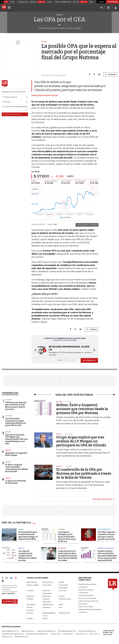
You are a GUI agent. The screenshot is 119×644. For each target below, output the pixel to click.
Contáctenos (83, 593)
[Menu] (10, 7)
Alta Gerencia (48, 582)
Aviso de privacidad (86, 595)
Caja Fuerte (47, 585)
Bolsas (8, 462)
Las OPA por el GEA (60, 19)
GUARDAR (110, 74)
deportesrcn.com (21, 637)
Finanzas (30, 599)
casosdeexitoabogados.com (13, 634)
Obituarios (46, 607)
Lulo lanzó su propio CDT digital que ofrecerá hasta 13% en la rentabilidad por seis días (17, 439)
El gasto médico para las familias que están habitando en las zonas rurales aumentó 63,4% (107, 556)
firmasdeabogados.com (67, 631)
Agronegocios (32, 582)
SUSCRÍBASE (113, 2)
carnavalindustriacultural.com (37, 634)
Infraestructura (48, 604)
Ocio (60, 607)
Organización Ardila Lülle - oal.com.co (109, 632)
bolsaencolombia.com (87, 631)
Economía (62, 590)
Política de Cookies (86, 607)
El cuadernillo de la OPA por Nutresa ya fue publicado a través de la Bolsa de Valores (84, 473)
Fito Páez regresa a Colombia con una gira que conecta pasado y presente (107, 536)
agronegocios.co (28, 631)
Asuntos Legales (33, 585)
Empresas (30, 596)
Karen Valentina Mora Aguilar (45, 95)
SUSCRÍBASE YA (89, 360)
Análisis (8, 450)
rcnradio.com (68, 634)
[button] (35, 350)
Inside (61, 604)
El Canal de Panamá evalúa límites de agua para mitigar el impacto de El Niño (28, 536)
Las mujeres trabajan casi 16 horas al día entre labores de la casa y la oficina (67, 537)
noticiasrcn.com (81, 634)
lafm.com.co (95, 634)
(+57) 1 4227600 (8, 594)
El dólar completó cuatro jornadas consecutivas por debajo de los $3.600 (17, 468)
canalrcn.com (55, 634)
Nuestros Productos (86, 590)
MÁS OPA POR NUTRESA (102, 499)
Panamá (21, 529)
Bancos (8, 432)
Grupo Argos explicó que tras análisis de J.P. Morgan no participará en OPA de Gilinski (81, 441)
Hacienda (9, 400)
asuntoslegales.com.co (10, 631)
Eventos (62, 596)
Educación (62, 548)
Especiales (47, 596)
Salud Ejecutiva (64, 613)
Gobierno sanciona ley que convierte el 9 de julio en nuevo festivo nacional (16, 406)
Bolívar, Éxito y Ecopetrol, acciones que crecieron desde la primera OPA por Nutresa (82, 409)
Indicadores (31, 604)
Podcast (30, 613)
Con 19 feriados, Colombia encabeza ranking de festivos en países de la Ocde (16, 422)
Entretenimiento (104, 529)
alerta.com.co (7, 637)
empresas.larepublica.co (46, 631)
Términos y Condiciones (87, 598)
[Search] (102, 8)
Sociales (30, 618)
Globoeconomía (65, 599)
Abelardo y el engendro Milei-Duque (16, 454)
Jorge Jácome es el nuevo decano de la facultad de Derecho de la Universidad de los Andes (68, 556)
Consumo (30, 590)
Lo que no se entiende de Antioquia (15, 482)
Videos (45, 618)
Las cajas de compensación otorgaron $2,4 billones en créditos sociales (28, 556)
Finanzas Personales (106, 548)
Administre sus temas (12, 114)
